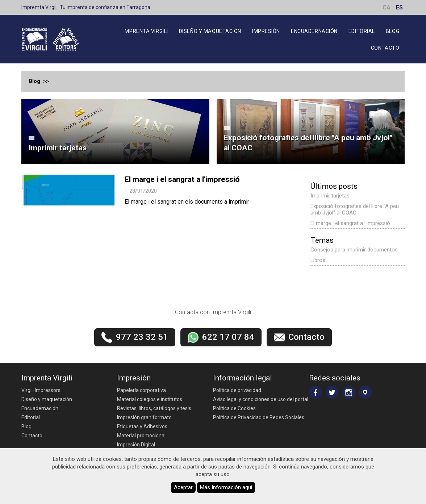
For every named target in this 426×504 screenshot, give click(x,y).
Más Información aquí (226, 487)
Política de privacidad (237, 390)
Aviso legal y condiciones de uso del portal (261, 399)
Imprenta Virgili (146, 31)
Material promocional (141, 436)
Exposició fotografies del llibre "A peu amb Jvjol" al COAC (308, 143)
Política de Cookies (234, 408)
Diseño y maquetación (210, 31)
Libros (318, 260)
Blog (392, 31)
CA (387, 7)
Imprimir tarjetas (58, 148)
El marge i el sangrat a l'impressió (182, 179)
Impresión (266, 31)
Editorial (362, 31)
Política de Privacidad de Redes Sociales (259, 417)
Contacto (385, 48)
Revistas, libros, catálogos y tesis (154, 408)
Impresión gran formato (144, 417)
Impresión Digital (136, 445)
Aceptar (183, 487)
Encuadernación (314, 31)
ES (399, 7)
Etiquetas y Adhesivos (142, 426)
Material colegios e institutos (150, 399)
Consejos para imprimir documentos (354, 250)
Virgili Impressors (41, 390)
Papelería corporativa (141, 390)
